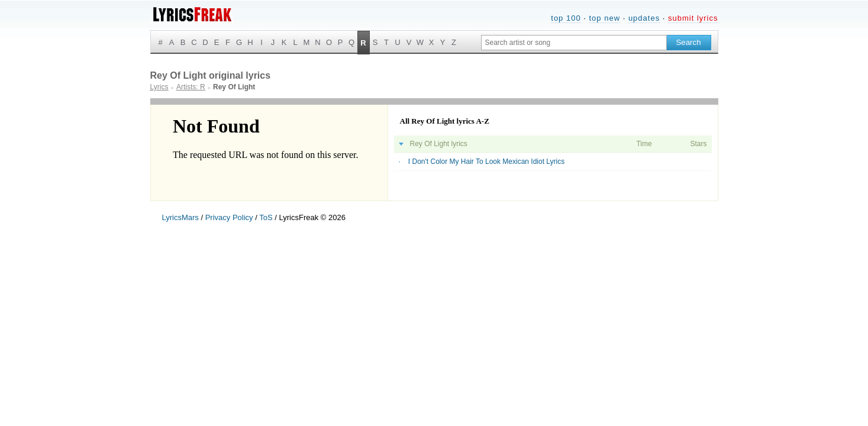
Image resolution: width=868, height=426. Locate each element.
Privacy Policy (229, 217)
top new (604, 18)
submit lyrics (693, 18)
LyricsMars (180, 217)
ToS (266, 217)
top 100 (566, 18)
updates (644, 18)
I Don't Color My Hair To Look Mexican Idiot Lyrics (486, 162)
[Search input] (574, 43)
